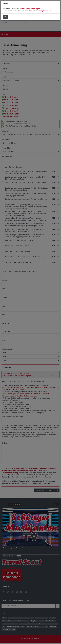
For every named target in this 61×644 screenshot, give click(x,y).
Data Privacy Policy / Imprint (31, 9)
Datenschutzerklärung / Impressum (40, 11)
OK (5, 17)
